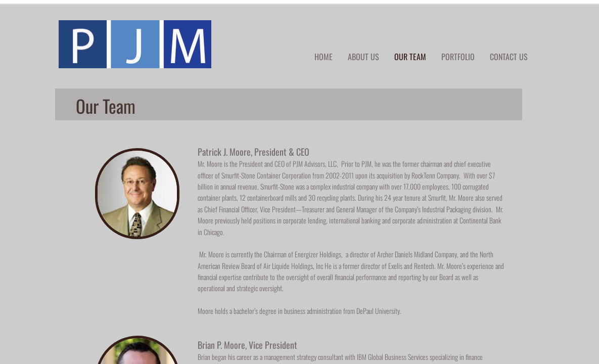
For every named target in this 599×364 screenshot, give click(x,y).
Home (324, 57)
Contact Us (509, 57)
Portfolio (458, 57)
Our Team (410, 57)
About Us (363, 57)
